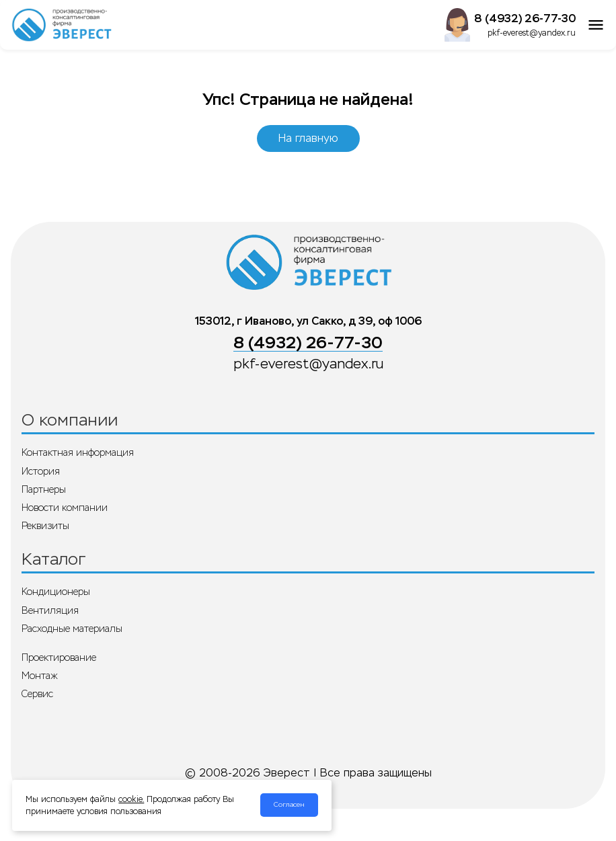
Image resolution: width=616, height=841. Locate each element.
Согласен (289, 805)
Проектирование (59, 657)
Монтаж (40, 676)
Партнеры (44, 489)
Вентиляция (50, 610)
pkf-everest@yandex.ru (532, 33)
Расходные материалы (72, 629)
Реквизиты (45, 526)
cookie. (131, 799)
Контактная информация (78, 452)
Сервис (37, 694)
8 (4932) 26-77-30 (525, 18)
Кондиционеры (56, 592)
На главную (308, 138)
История (41, 471)
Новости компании (65, 508)
